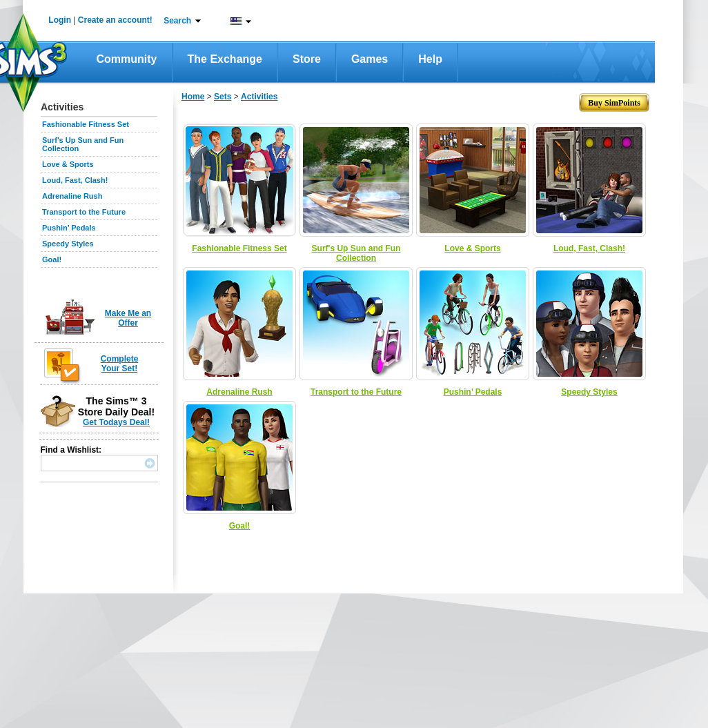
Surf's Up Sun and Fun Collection (356, 253)
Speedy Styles (68, 244)
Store (307, 59)
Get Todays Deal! (116, 422)
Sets (223, 97)
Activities (259, 97)
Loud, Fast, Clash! (75, 180)
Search (177, 21)
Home (193, 97)
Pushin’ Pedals (69, 228)
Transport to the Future (84, 212)
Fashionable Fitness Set (86, 124)
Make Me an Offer (128, 318)
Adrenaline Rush (72, 196)
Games (370, 59)
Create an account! (115, 20)
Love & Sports (68, 164)
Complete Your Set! (120, 364)
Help (430, 59)
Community (127, 59)
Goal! (52, 259)
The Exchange (225, 59)
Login (60, 20)
